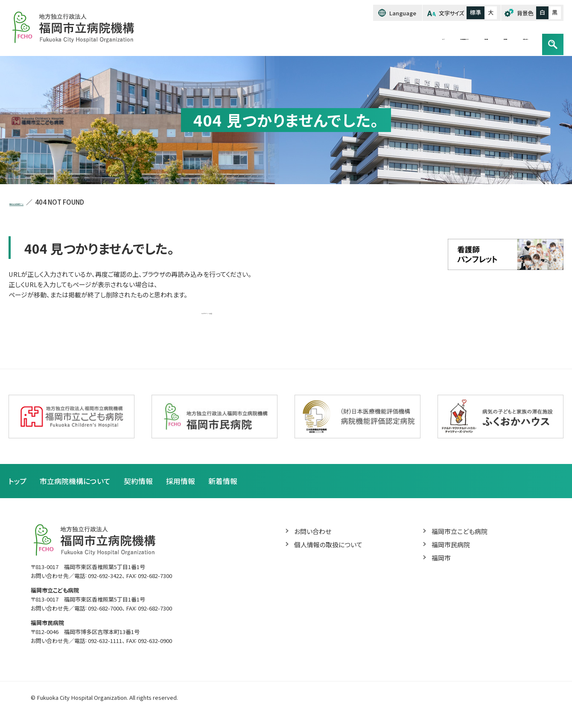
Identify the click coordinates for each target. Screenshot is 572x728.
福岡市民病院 (452, 552)
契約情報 (421, 39)
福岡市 (442, 566)
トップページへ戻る (207, 316)
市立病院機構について (361, 39)
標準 (473, 13)
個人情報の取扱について (331, 552)
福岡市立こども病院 (461, 538)
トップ (306, 39)
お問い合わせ (509, 39)
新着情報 (232, 487)
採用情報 (462, 39)
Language (397, 13)
